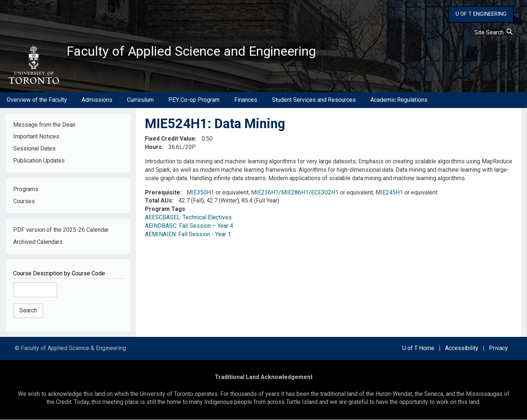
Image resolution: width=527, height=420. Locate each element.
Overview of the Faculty (37, 100)
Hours (153, 147)
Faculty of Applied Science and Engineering (191, 52)
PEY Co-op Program (194, 100)
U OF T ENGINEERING (481, 14)
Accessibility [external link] (462, 348)
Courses (24, 202)
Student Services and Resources (314, 100)
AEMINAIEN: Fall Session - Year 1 (188, 235)
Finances (246, 100)
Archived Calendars (38, 242)
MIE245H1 (389, 192)
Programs (26, 189)
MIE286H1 (295, 192)
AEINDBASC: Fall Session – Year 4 (189, 226)
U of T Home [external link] (418, 348)
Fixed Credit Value (170, 139)
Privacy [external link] (498, 348)
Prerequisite (162, 192)
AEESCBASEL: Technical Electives (188, 218)
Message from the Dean (44, 125)
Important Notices (36, 137)
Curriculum (140, 100)
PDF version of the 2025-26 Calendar (61, 230)
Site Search (493, 32)
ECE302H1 (325, 192)
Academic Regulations (399, 100)
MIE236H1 (265, 192)
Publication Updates (39, 161)
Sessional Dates (34, 149)
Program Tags (165, 209)
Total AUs (158, 201)
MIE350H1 (200, 192)
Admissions (97, 100)
